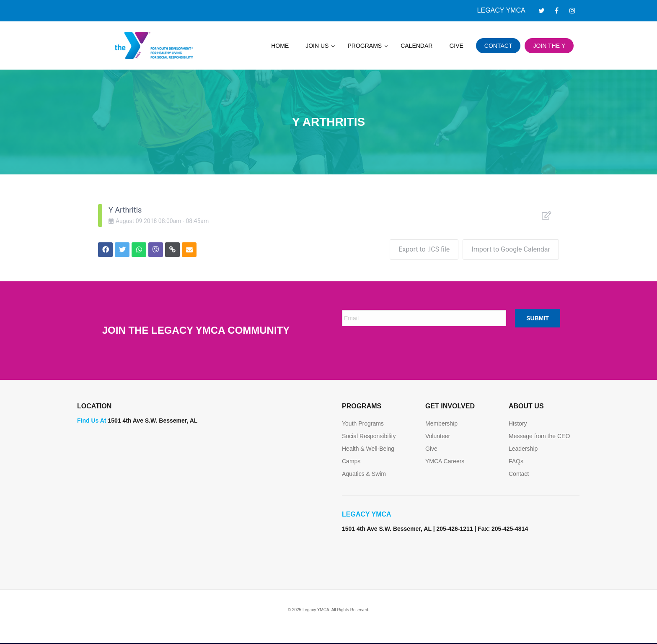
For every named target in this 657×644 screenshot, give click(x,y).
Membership (441, 423)
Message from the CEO (539, 436)
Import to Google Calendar (511, 249)
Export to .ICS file (424, 249)
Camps (351, 461)
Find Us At (92, 421)
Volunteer (438, 436)
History (518, 423)
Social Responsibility (369, 436)
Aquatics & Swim (364, 474)
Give (431, 449)
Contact (519, 474)
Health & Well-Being (368, 449)
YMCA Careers (445, 461)
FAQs (516, 461)
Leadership (523, 449)
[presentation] (406, 349)
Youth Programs (363, 423)
